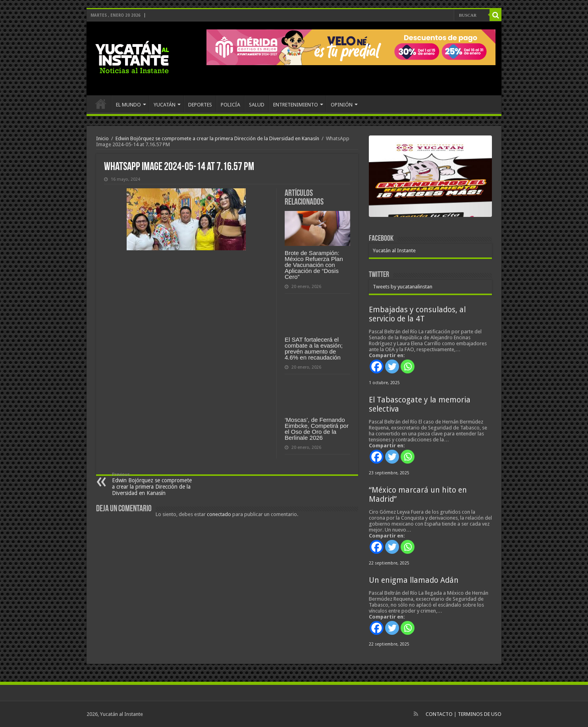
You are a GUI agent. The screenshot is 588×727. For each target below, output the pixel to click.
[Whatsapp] (408, 366)
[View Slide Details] (430, 187)
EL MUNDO (128, 105)
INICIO (101, 104)
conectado (219, 514)
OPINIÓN (342, 105)
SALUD (257, 105)
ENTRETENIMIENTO (296, 105)
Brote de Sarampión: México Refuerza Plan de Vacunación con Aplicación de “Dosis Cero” (314, 265)
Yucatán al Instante (394, 250)
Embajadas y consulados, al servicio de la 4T (417, 314)
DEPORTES (200, 105)
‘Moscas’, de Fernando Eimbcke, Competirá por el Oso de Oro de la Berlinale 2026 (317, 429)
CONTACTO (439, 714)
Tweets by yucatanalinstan (403, 287)
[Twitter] (392, 366)
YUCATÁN (165, 105)
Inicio (102, 138)
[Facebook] (377, 366)
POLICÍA (230, 105)
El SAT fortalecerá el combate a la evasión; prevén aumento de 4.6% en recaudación (314, 348)
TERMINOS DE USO (480, 714)
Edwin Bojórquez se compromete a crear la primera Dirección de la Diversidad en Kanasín (217, 138)
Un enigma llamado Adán (414, 580)
